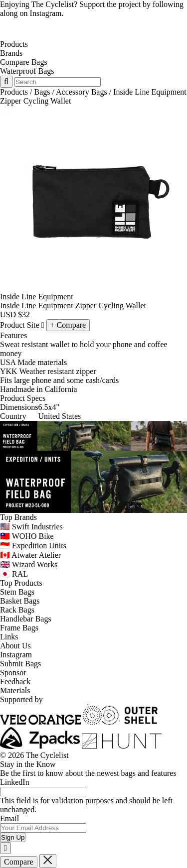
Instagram (16, 655)
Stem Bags (17, 592)
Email (9, 818)
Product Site (22, 325)
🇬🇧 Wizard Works (29, 564)
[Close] (5, 848)
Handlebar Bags (26, 619)
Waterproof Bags (27, 71)
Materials (15, 690)
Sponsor (13, 673)
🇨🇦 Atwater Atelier (30, 555)
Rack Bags (17, 610)
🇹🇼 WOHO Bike (27, 536)
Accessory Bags (82, 92)
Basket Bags (20, 601)
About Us (15, 646)
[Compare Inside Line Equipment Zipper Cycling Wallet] (68, 325)
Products (14, 44)
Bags (42, 92)
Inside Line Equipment (37, 297)
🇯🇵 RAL (14, 574)
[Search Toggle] (6, 82)
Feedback (15, 682)
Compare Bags (24, 62)
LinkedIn (15, 782)
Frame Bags (19, 628)
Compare (19, 862)
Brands (11, 53)
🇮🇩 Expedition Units (33, 546)
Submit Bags (20, 664)
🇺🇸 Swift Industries (31, 527)
